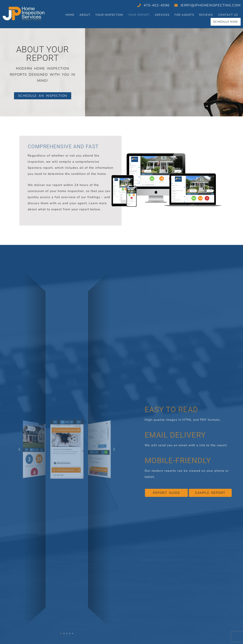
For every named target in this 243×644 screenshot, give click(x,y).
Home (70, 15)
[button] (21, 448)
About (85, 15)
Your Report (139, 15)
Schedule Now (225, 21)
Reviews (206, 15)
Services (162, 15)
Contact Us (228, 15)
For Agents (184, 15)
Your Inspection (109, 15)
